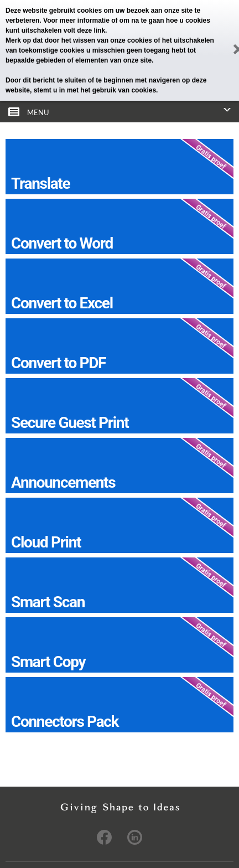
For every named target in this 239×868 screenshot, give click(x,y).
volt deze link (84, 30)
